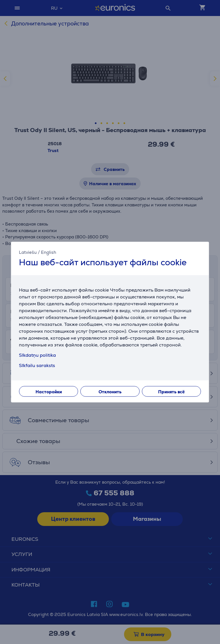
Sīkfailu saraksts (37, 365)
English (49, 252)
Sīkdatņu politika (37, 355)
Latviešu (28, 252)
